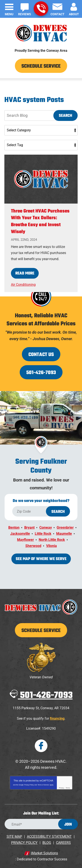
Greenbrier (65, 528)
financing (57, 718)
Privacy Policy (29, 785)
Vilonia (51, 546)
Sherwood (33, 546)
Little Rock (43, 534)
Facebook (41, 746)
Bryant (29, 528)
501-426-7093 (41, 9)
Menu (9, 14)
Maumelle (64, 534)
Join (68, 825)
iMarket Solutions (44, 853)
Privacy (61, 788)
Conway (46, 528)
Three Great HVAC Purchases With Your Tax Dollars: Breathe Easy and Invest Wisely (40, 222)
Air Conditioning (23, 285)
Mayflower (25, 540)
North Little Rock (52, 540)
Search (65, 116)
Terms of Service (43, 785)
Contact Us (41, 355)
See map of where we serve (41, 559)
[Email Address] (41, 824)
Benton (14, 528)
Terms (68, 788)
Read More (25, 273)
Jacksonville (20, 534)
